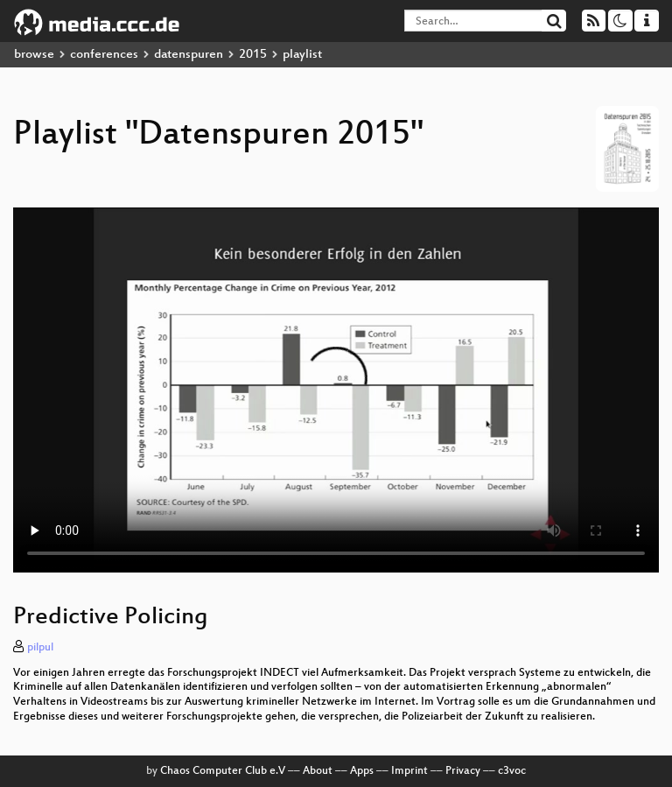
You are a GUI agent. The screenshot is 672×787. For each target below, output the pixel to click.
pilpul (40, 648)
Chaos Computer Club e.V (223, 771)
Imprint (409, 771)
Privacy (463, 771)
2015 (253, 55)
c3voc (512, 771)
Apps (362, 771)
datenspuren (189, 55)
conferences (104, 55)
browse (34, 55)
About (318, 771)
